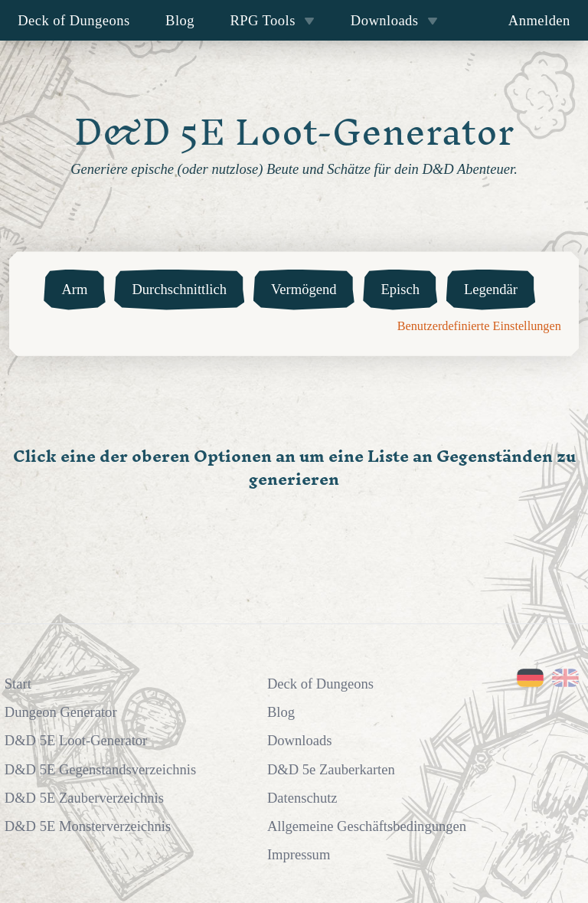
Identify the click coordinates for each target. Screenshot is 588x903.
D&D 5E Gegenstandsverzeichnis (100, 769)
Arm (74, 289)
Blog (180, 20)
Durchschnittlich (179, 289)
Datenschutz (302, 798)
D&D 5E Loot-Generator (76, 740)
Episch (400, 289)
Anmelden (539, 20)
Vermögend (304, 289)
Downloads (394, 20)
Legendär (491, 289)
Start (18, 684)
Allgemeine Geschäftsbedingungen (367, 826)
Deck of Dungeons (74, 20)
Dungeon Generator (61, 712)
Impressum (299, 854)
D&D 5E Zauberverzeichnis (84, 798)
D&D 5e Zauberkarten (331, 769)
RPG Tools (272, 20)
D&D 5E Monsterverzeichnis (88, 826)
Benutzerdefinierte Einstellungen (479, 326)
